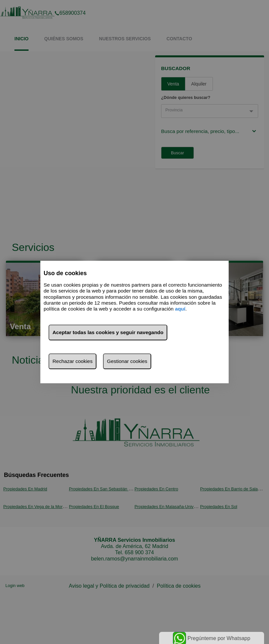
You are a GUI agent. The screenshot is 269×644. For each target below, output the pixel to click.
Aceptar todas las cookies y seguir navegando (108, 332)
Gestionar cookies (127, 361)
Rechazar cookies (72, 361)
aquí (180, 309)
